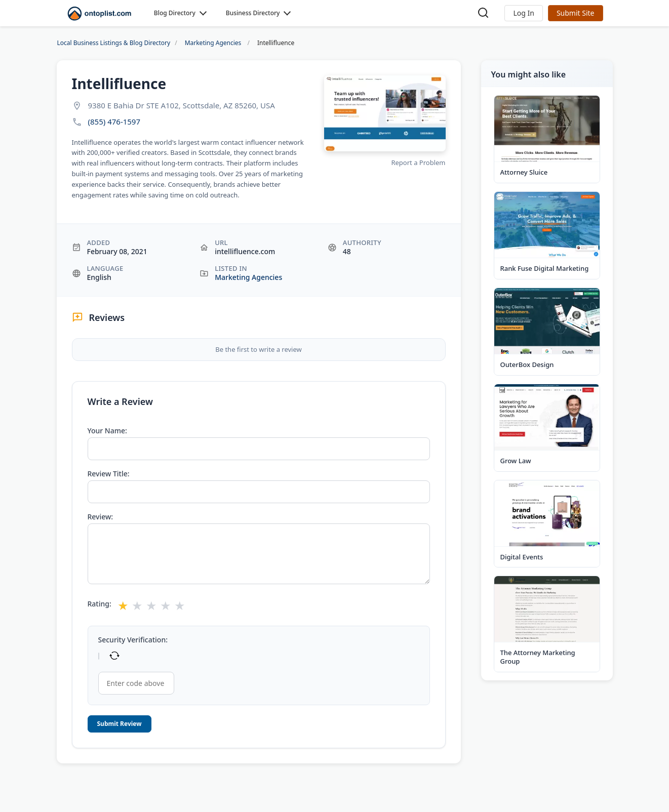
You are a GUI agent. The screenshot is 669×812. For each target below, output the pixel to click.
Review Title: (109, 474)
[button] (523, 13)
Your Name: (107, 431)
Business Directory (253, 13)
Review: (101, 517)
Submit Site (576, 13)
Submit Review (120, 724)
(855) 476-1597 (114, 122)
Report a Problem (418, 163)
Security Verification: (133, 640)
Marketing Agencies (248, 277)
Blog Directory (175, 13)
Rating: (100, 604)
